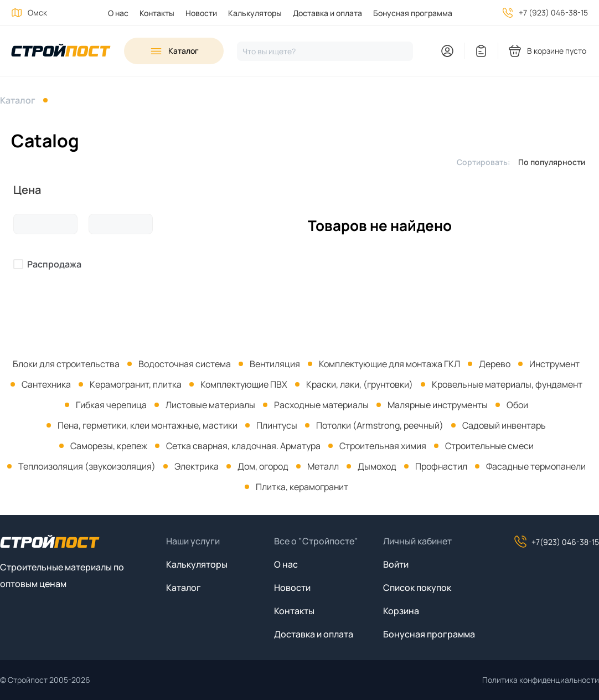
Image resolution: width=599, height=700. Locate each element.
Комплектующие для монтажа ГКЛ (389, 364)
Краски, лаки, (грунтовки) (360, 384)
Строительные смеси (489, 446)
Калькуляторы (255, 13)
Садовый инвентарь (504, 425)
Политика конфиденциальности (541, 680)
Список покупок (417, 588)
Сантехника (46, 384)
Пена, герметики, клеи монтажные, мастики (148, 425)
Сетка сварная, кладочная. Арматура (243, 446)
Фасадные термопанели (536, 466)
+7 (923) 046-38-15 (553, 12)
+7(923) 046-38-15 (556, 542)
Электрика (197, 466)
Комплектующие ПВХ (244, 384)
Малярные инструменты (438, 405)
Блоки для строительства (66, 364)
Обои (517, 405)
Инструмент (554, 364)
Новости (201, 13)
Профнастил (441, 466)
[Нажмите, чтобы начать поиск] (325, 51)
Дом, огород (263, 466)
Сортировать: (484, 162)
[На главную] (61, 51)
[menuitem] (113, 13)
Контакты (157, 13)
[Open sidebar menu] (174, 51)
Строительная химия (383, 446)
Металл (323, 466)
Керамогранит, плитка (136, 384)
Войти (396, 564)
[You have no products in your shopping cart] (548, 51)
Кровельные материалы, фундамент (507, 384)
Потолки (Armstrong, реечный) (380, 425)
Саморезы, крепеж (109, 446)
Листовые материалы (210, 405)
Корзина (401, 611)
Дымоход (377, 466)
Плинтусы (277, 425)
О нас (118, 13)
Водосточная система (185, 364)
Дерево (495, 364)
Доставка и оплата (327, 13)
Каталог (18, 100)
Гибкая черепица (111, 405)
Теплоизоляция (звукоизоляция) (87, 466)
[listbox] (555, 162)
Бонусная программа (413, 13)
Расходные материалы (321, 405)
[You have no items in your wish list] (481, 51)
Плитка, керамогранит (302, 487)
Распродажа (54, 264)
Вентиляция (275, 364)
